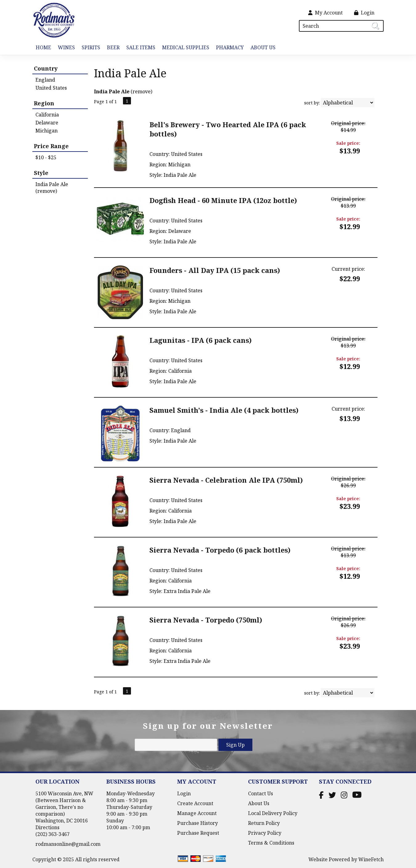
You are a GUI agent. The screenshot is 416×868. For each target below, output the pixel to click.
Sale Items (141, 47)
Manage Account (197, 813)
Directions (47, 827)
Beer (112, 48)
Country (46, 68)
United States (51, 88)
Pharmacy (230, 47)
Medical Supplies (186, 47)
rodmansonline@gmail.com (68, 844)
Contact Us (261, 793)
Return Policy (264, 823)
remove (142, 91)
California (47, 115)
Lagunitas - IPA (201, 340)
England (45, 80)
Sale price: (348, 143)
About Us (261, 48)
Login (364, 13)
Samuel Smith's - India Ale (224, 410)
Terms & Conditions (271, 843)
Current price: (348, 269)
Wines (65, 48)
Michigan (47, 131)
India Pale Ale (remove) (52, 188)
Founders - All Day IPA (215, 270)
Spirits (89, 48)
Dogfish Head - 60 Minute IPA (223, 200)
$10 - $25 (46, 157)
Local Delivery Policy (273, 813)
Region (44, 103)
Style (41, 173)
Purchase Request (198, 833)
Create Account (195, 803)
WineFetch (371, 859)
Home (43, 47)
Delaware (47, 123)
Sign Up (235, 745)
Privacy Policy (265, 833)
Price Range (51, 146)
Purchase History (198, 823)
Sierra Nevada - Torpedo (220, 550)
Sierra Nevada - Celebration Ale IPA (226, 480)
